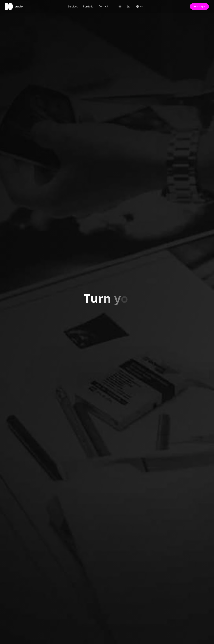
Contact (103, 5)
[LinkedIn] (128, 6)
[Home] (14, 6)
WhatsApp (199, 6)
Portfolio (88, 6)
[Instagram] (120, 6)
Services (73, 6)
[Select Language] (140, 6)
